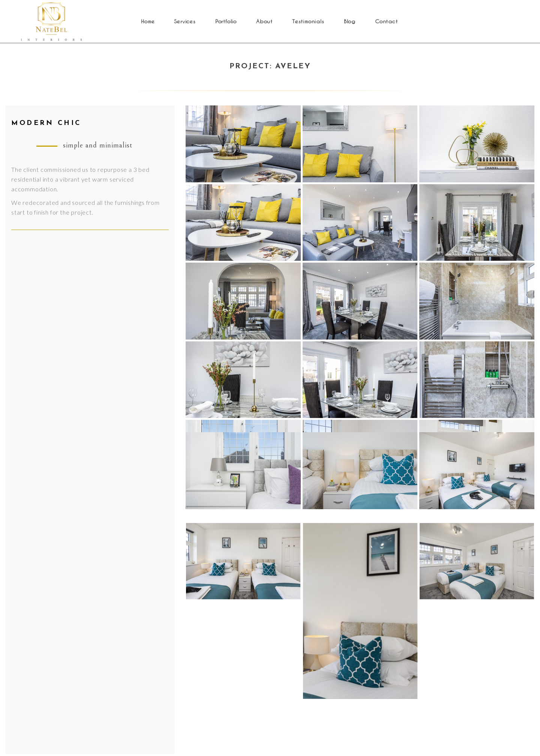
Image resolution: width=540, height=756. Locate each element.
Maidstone (185, 664)
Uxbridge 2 (186, 676)
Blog (70, 638)
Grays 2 (181, 651)
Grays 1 (181, 574)
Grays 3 (181, 600)
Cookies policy (85, 651)
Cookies (229, 736)
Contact (75, 625)
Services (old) (83, 574)
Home (72, 561)
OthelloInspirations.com (451, 746)
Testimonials (82, 612)
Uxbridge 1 (186, 638)
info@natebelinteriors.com (432, 565)
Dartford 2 (185, 625)
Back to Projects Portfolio (270, 476)
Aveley (179, 587)
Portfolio (77, 587)
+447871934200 (422, 555)
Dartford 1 (185, 612)
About (73, 600)
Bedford (182, 561)
